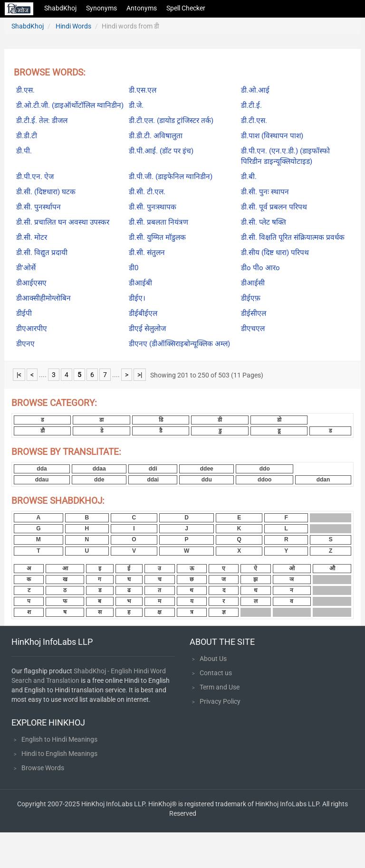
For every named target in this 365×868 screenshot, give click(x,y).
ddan (323, 480)
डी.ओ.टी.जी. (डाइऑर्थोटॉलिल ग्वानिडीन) (70, 105)
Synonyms (101, 8)
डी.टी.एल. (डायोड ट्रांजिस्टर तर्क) (171, 121)
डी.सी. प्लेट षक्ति (264, 222)
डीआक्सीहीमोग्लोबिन (43, 298)
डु (220, 431)
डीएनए (25, 344)
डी (220, 420)
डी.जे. (136, 105)
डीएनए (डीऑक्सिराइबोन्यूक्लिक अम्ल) (179, 344)
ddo (265, 469)
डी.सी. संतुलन (147, 253)
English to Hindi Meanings (59, 739)
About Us (213, 659)
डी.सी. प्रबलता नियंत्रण (158, 222)
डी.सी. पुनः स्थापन (265, 192)
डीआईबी (140, 283)
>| (140, 375)
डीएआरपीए (32, 329)
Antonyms (142, 8)
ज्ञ (224, 612)
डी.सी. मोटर (32, 237)
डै (161, 431)
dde (99, 480)
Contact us (216, 673)
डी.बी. (249, 177)
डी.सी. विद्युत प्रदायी (42, 253)
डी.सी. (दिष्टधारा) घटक (46, 192)
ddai (153, 480)
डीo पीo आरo (260, 268)
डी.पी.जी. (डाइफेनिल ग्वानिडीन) (171, 177)
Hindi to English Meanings (59, 754)
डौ (43, 431)
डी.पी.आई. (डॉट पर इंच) (161, 151)
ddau (42, 480)
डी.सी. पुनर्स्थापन (38, 207)
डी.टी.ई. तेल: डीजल (42, 121)
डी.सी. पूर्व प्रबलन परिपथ (274, 207)
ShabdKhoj (60, 8)
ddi (153, 469)
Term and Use (220, 687)
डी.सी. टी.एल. (147, 192)
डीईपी (24, 313)
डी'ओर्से (26, 268)
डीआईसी (253, 283)
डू (279, 431)
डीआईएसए (31, 283)
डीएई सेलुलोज (147, 329)
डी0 (134, 268)
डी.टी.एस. (254, 121)
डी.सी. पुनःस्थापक (153, 207)
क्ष (159, 612)
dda (42, 469)
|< (19, 375)
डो (279, 420)
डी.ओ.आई (255, 90)
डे (102, 431)
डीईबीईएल (143, 313)
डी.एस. (25, 90)
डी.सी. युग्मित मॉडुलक (157, 237)
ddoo (264, 480)
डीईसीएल (254, 313)
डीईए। (137, 298)
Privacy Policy (220, 701)
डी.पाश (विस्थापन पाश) (272, 136)
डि (161, 420)
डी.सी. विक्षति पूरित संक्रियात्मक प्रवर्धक (293, 237)
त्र (192, 612)
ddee (207, 469)
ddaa (99, 469)
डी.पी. (24, 151)
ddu (207, 480)
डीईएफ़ (251, 298)
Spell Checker (186, 8)
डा (101, 420)
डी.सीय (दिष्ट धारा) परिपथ (275, 253)
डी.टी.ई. (251, 105)
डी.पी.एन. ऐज (35, 177)
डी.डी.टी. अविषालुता (156, 136)
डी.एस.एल (143, 90)
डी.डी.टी (27, 136)
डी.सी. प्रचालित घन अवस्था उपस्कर (63, 222)
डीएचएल (253, 329)
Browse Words (43, 768)
